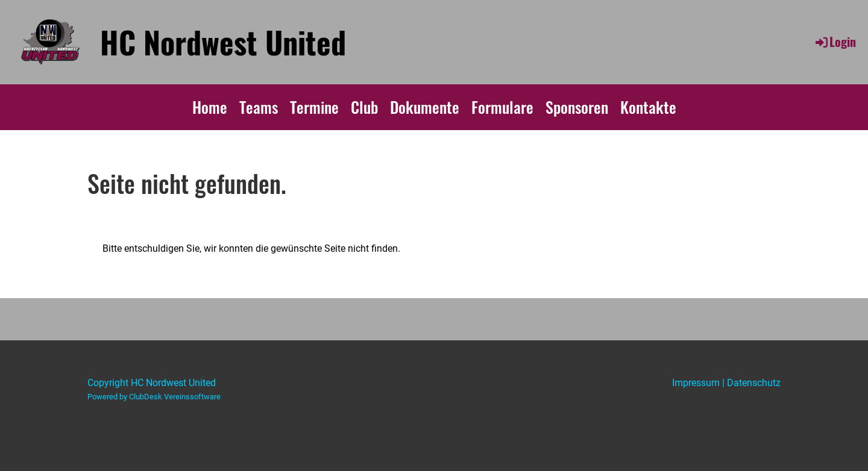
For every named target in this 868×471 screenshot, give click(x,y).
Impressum (696, 383)
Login (835, 42)
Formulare (502, 107)
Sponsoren (577, 107)
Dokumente (425, 107)
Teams (259, 107)
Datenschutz (754, 383)
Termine (314, 107)
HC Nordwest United (223, 42)
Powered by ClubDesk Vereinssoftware (154, 397)
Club (364, 107)
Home (210, 107)
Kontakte (648, 107)
